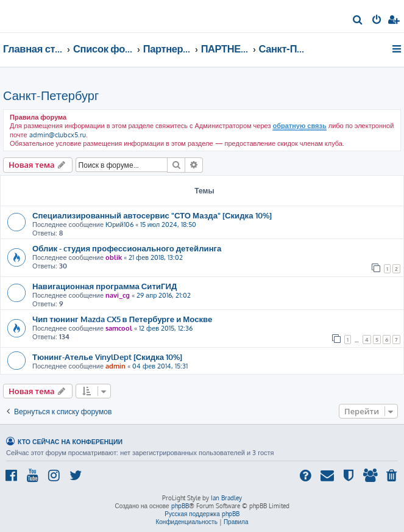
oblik (114, 257)
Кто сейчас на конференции (70, 441)
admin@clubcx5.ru (58, 135)
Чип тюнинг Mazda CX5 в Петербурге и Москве (122, 319)
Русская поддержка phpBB (202, 514)
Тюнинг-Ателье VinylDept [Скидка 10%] (107, 357)
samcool (119, 328)
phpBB (180, 506)
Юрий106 (119, 225)
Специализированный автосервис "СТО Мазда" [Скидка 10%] (152, 215)
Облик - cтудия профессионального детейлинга (127, 248)
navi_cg (118, 295)
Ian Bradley (226, 498)
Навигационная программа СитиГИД (105, 286)
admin (115, 366)
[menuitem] (358, 21)
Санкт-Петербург (51, 95)
